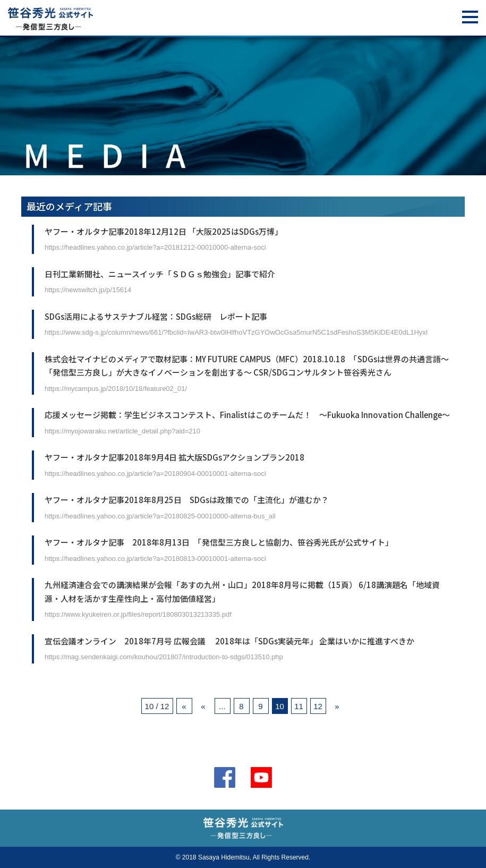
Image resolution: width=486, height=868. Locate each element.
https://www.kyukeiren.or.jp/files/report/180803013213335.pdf (138, 614)
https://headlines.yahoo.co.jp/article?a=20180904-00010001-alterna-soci (155, 474)
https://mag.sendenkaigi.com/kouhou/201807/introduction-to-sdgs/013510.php (164, 657)
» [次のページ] (337, 706)
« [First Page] (184, 706)
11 (299, 706)
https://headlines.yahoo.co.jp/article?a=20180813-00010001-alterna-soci (155, 559)
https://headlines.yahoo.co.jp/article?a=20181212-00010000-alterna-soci (155, 247)
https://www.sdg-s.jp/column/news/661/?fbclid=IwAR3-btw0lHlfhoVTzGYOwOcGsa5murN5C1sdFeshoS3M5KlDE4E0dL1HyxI (236, 332)
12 (318, 706)
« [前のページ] (203, 706)
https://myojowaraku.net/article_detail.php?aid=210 (122, 431)
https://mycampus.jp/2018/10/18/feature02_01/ (116, 389)
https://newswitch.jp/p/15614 (88, 290)
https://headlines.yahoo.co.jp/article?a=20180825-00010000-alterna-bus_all (160, 516)
